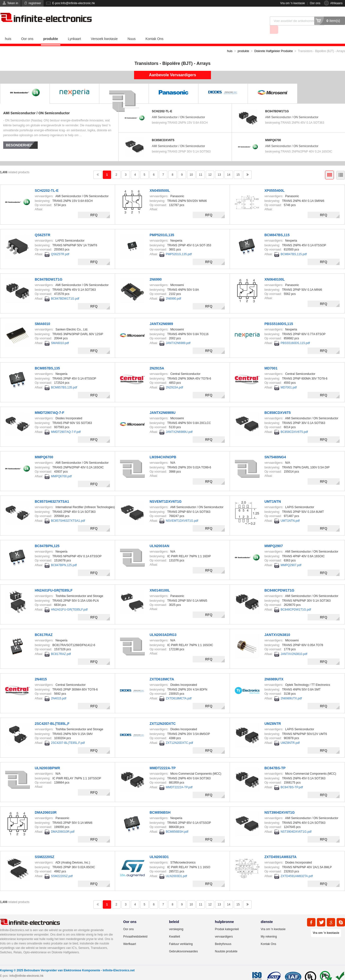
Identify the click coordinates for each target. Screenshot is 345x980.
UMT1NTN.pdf (290, 512)
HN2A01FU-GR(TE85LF (54, 581)
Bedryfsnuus (223, 935)
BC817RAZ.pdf (61, 645)
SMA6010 (42, 315)
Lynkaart (74, 30)
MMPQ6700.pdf (61, 467)
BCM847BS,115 (277, 226)
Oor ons (315, 3)
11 (200, 166)
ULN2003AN (159, 537)
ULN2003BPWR (47, 759)
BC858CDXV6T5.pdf (294, 423)
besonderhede (20, 136)
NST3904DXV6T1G (280, 804)
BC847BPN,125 (47, 537)
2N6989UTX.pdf (291, 690)
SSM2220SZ (44, 848)
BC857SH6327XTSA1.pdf (68, 512)
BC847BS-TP (275, 759)
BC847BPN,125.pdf (64, 556)
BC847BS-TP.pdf (292, 778)
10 (191, 166)
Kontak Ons (154, 30)
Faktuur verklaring (181, 935)
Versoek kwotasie (104, 30)
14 (229, 166)
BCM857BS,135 (47, 359)
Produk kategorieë (227, 920)
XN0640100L (275, 270)
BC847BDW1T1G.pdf (65, 290)
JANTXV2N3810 (277, 626)
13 (219, 166)
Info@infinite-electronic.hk (26, 967)
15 (238, 166)
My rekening (269, 928)
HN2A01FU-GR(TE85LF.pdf (69, 601)
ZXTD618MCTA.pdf (179, 690)
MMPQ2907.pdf (291, 556)
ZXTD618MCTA (162, 670)
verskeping (176, 920)
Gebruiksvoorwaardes (183, 942)
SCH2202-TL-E (162, 102)
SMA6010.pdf (60, 334)
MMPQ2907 (274, 537)
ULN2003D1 (159, 848)
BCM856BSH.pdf (177, 823)
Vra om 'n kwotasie (293, 3)
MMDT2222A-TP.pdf (179, 778)
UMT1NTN (273, 493)
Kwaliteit (175, 928)
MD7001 (271, 359)
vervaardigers (224, 928)
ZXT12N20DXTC (163, 715)
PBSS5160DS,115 (279, 315)
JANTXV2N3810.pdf (294, 645)
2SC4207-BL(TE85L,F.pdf (68, 734)
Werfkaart (130, 935)
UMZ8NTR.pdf (290, 734)
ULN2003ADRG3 (163, 626)
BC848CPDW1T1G (279, 581)
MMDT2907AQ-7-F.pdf (66, 423)
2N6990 (156, 270)
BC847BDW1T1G (277, 102)
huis (8, 30)
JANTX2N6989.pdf (178, 334)
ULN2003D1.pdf (176, 867)
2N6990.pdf (173, 290)
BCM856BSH (160, 804)
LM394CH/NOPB (163, 448)
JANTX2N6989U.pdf (179, 423)
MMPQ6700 (273, 131)
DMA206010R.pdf (63, 823)
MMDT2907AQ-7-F (50, 404)
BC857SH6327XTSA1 (52, 493)
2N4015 (41, 670)
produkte (51, 30)
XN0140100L (160, 581)
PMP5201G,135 (162, 226)
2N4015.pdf (59, 690)
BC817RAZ (44, 626)
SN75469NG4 (275, 448)
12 (210, 166)
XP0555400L (275, 182)
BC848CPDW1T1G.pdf (296, 601)
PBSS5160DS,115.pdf (295, 334)
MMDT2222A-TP (163, 759)
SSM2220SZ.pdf (62, 867)
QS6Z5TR (43, 226)
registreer (35, 3)
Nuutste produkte (226, 942)
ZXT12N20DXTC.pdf (180, 734)
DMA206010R (46, 804)
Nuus (132, 30)
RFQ (94, 206)
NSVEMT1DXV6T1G (166, 493)
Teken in (13, 3)
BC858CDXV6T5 (163, 131)
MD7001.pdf (289, 379)
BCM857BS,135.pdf (64, 379)
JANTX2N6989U (163, 404)
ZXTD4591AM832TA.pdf (297, 867)
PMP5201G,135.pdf (179, 245)
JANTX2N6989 (161, 315)
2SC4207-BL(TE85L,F (52, 715)
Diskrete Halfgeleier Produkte (274, 42)
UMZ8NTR (273, 715)
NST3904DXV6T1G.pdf (296, 823)
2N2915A (157, 359)
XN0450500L (160, 182)
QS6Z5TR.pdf (60, 245)
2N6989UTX (274, 670)
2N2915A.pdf (174, 379)
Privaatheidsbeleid (135, 928)
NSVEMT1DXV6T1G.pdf (182, 512)
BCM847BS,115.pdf (294, 245)
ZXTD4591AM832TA (280, 848)
